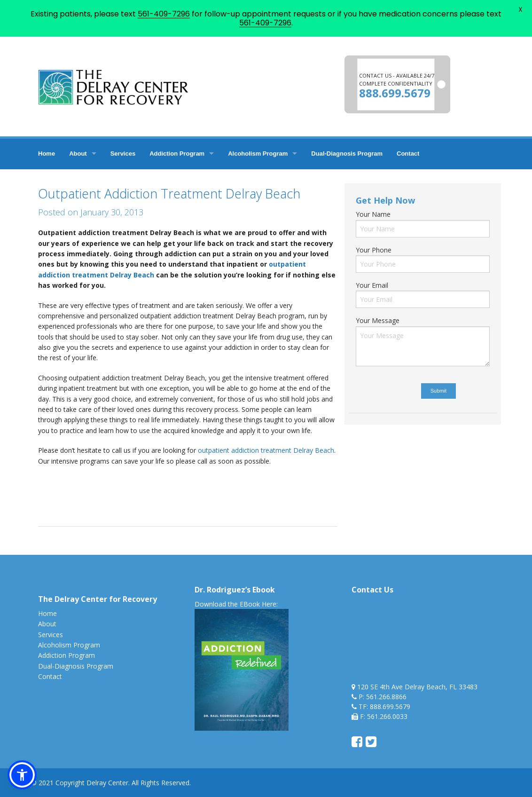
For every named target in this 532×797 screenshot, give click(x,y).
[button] (22, 775)
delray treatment (98, 491)
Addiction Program (177, 154)
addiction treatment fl (153, 481)
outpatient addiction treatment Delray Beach (266, 450)
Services (123, 154)
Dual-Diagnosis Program (347, 154)
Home (47, 154)
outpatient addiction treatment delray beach (194, 491)
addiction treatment (86, 481)
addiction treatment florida (231, 481)
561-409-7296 (164, 14)
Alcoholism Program (258, 154)
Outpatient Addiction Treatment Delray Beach (169, 193)
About (78, 154)
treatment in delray (93, 502)
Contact (408, 154)
